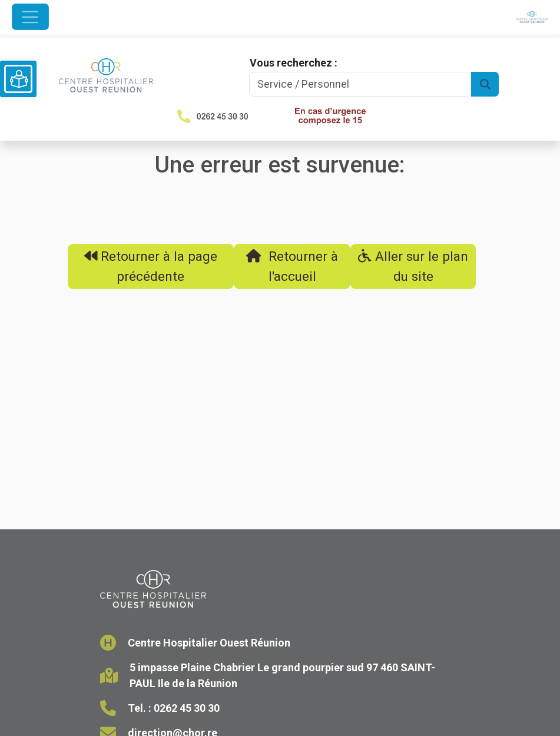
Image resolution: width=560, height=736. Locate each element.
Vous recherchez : (294, 63)
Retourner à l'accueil (292, 266)
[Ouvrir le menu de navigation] (30, 17)
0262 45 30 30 (187, 708)
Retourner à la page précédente (151, 266)
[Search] (361, 84)
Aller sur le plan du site (413, 266)
